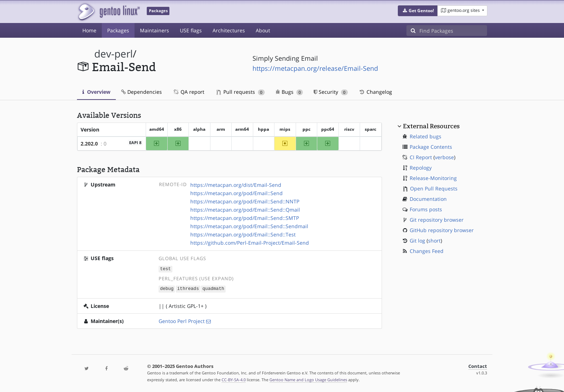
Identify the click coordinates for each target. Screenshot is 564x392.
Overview (96, 92)
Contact (478, 366)
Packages (118, 30)
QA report (188, 92)
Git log (417, 241)
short (434, 241)
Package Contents (431, 147)
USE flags (191, 30)
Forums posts (426, 209)
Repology (421, 168)
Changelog (375, 92)
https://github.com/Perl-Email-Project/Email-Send (250, 243)
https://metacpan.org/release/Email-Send (315, 68)
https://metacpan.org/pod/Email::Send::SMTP (245, 218)
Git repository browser (437, 220)
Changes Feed (427, 251)
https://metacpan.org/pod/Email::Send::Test (243, 234)
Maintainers (154, 30)
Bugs (289, 92)
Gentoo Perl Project (182, 320)
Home (89, 30)
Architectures (229, 30)
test (165, 269)
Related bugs (426, 136)
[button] (418, 11)
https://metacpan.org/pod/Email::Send (236, 193)
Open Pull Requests (434, 188)
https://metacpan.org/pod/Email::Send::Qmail (245, 210)
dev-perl (113, 54)
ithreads (188, 288)
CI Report (421, 157)
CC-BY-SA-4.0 (234, 379)
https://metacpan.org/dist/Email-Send (236, 185)
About (263, 30)
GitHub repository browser (442, 230)
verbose (444, 157)
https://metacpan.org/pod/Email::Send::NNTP (245, 201)
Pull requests (241, 92)
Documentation (428, 199)
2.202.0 (89, 144)
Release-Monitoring (433, 178)
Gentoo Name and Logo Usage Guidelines (308, 379)
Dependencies (142, 92)
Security (331, 92)
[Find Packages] (453, 31)
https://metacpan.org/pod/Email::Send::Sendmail (249, 226)
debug (167, 288)
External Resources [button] (431, 126)
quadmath (213, 288)
